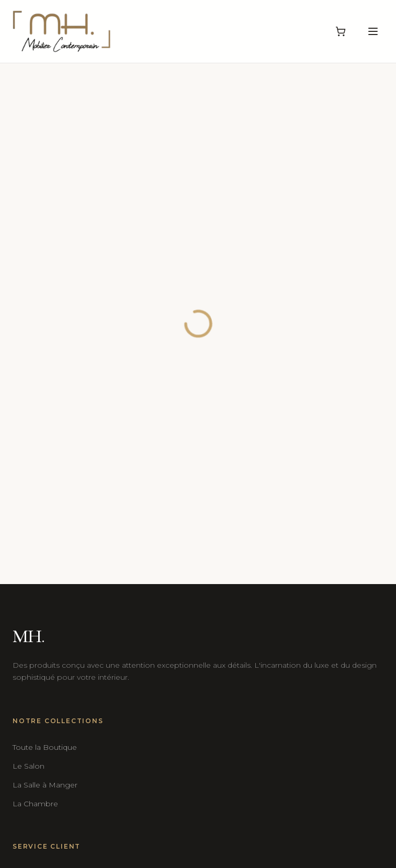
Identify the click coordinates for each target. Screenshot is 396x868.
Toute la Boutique (45, 747)
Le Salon (29, 766)
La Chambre (35, 804)
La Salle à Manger (45, 785)
